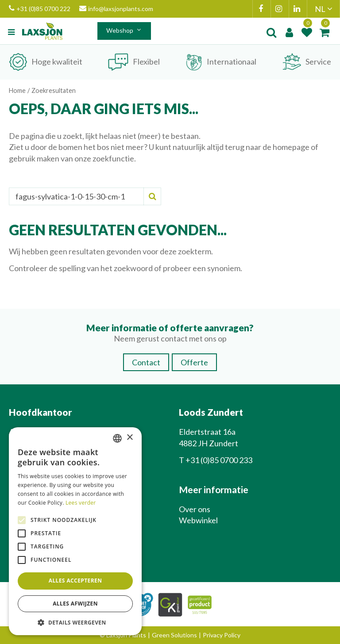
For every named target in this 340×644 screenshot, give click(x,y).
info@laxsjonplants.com (116, 9)
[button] (75, 622)
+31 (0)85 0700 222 (40, 9)
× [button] (129, 438)
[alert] (75, 531)
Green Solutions (174, 635)
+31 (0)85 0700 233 (219, 460)
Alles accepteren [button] (75, 581)
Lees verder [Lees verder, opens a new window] (81, 503)
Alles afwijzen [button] (75, 604)
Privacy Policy (222, 635)
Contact (146, 362)
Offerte (194, 362)
